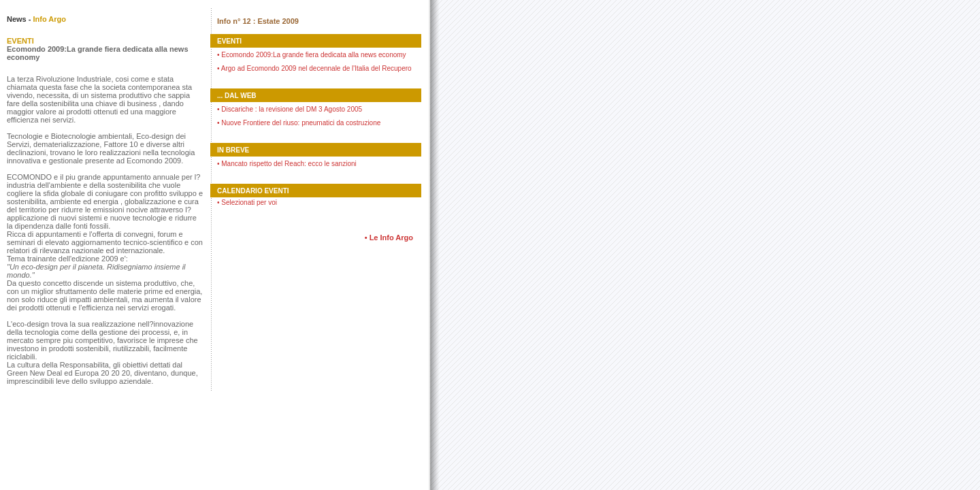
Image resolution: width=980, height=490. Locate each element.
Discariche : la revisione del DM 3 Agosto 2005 (290, 109)
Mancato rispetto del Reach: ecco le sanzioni (287, 164)
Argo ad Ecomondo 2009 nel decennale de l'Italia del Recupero (314, 68)
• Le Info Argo (389, 238)
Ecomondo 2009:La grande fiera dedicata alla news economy (312, 55)
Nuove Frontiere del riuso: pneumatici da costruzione (299, 123)
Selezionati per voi (247, 202)
